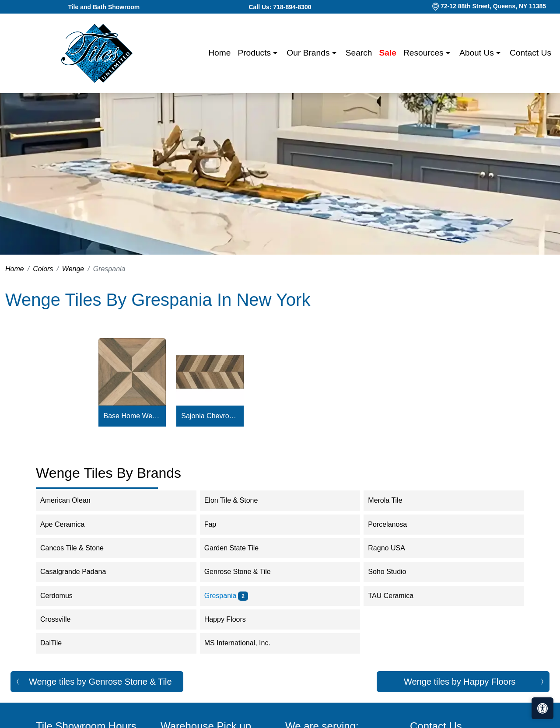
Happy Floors (231, 619)
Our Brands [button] (309, 53)
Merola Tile (391, 500)
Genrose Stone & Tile (243, 572)
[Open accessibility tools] (542, 708)
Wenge (73, 269)
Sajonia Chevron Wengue (210, 416)
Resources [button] (425, 53)
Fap (216, 524)
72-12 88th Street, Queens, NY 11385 (493, 6)
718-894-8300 (292, 7)
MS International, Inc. (245, 643)
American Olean (71, 500)
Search (359, 53)
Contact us (530, 53)
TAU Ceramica (396, 596)
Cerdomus (62, 596)
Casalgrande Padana (79, 572)
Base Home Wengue (132, 416)
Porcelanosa (393, 524)
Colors (43, 269)
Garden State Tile (239, 548)
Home (219, 53)
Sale (388, 53)
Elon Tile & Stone (237, 500)
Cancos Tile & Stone (78, 548)
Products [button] (255, 53)
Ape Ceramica (68, 524)
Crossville (61, 619)
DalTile (57, 643)
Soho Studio (393, 572)
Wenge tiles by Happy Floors (460, 682)
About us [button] (478, 53)
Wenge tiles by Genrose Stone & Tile (100, 682)
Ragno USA (392, 548)
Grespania (226, 596)
